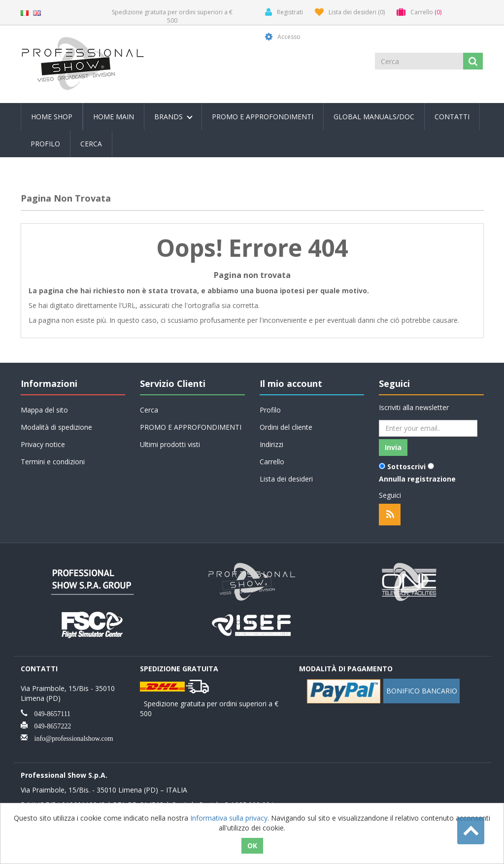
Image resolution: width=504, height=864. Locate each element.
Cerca (91, 144)
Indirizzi (271, 444)
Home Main (114, 117)
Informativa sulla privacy (229, 818)
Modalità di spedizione (56, 427)
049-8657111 (49, 713)
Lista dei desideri (286, 479)
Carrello (272, 462)
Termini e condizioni (53, 462)
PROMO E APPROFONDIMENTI (263, 117)
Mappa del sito (44, 410)
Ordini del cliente (286, 427)
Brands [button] (173, 117)
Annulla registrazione (417, 479)
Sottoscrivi (406, 467)
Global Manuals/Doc (374, 117)
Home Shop (52, 117)
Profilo (45, 144)
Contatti (452, 117)
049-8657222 (50, 725)
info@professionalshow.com (70, 737)
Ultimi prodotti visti (170, 444)
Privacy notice (43, 444)
